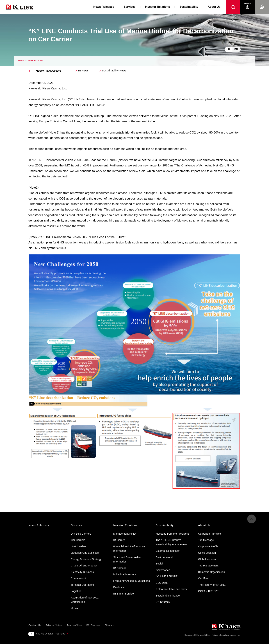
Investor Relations (157, 7)
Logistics (76, 591)
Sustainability (189, 7)
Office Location (207, 553)
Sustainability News (114, 71)
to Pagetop (252, 522)
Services (130, 7)
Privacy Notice (54, 625)
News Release (35, 61)
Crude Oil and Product (84, 566)
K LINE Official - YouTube (51, 634)
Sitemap (109, 625)
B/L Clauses (93, 625)
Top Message (206, 540)
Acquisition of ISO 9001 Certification (85, 600)
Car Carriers (78, 540)
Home (21, 61)
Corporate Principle (209, 534)
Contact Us (262, 4)
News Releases (48, 71)
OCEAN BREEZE (208, 591)
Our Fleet (204, 578)
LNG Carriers (79, 546)
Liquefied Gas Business (85, 553)
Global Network (207, 559)
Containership (79, 578)
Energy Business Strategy (86, 559)
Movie (74, 608)
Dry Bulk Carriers (81, 534)
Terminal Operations (83, 585)
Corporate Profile (208, 546)
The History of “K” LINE (212, 585)
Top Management (208, 566)
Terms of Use (74, 625)
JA (229, 49)
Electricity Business (82, 572)
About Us (214, 7)
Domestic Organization (212, 572)
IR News (83, 71)
